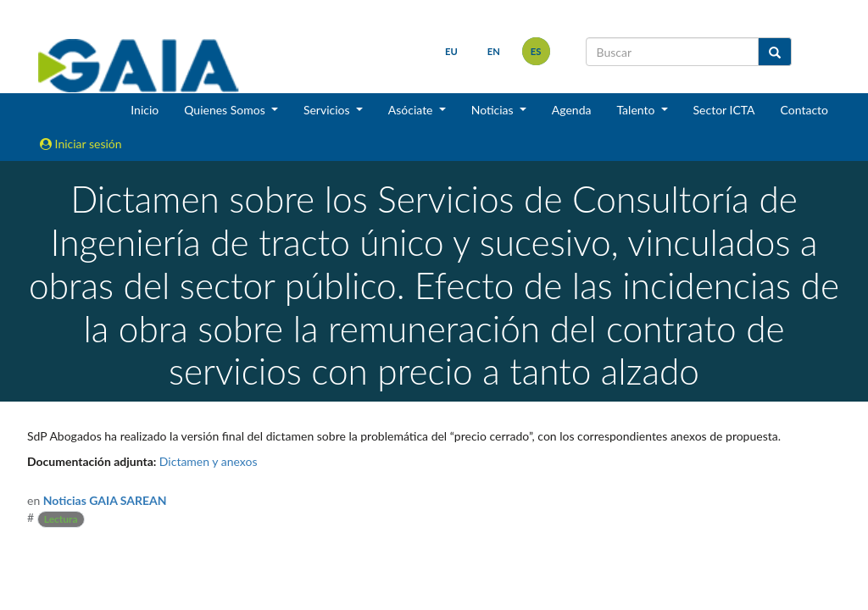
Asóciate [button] (412, 110)
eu (451, 51)
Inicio (145, 110)
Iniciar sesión (81, 144)
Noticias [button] (494, 110)
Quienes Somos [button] (226, 110)
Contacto (804, 110)
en (494, 51)
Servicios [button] (328, 110)
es (536, 51)
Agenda (572, 110)
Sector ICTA (724, 110)
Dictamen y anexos (209, 461)
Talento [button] (637, 110)
